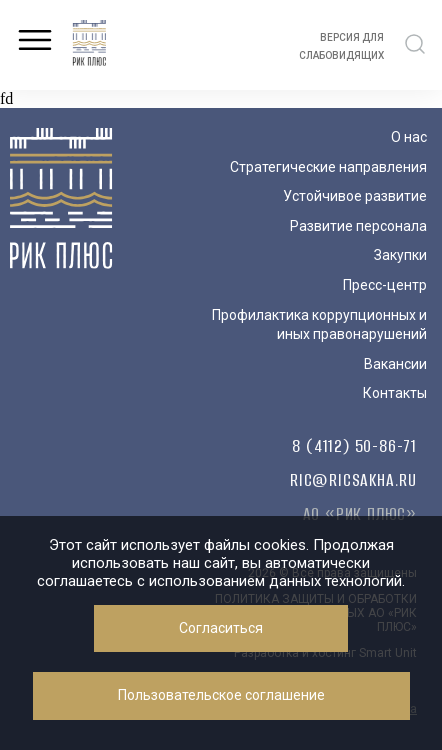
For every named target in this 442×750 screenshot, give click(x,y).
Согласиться (221, 628)
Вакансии (395, 364)
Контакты (395, 393)
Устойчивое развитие (355, 196)
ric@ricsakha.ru (353, 480)
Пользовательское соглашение (221, 695)
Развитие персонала (358, 226)
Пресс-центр (385, 285)
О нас (409, 137)
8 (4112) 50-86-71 (354, 446)
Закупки (400, 255)
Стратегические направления (328, 167)
